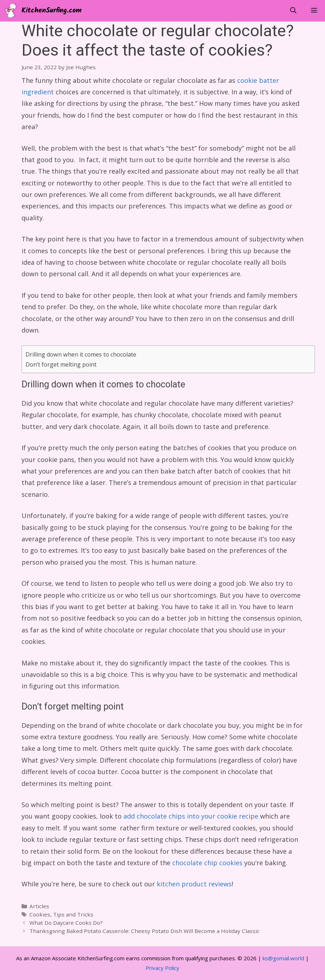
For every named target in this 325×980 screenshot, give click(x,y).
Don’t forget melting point (61, 364)
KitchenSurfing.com (51, 11)
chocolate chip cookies (207, 863)
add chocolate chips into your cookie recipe (191, 816)
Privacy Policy (162, 968)
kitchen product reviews (194, 884)
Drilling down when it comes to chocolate (81, 354)
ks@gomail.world (283, 958)
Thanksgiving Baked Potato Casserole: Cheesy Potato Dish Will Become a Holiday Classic (144, 931)
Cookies (40, 914)
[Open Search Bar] (293, 11)
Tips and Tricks (73, 914)
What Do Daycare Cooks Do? (66, 923)
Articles (39, 906)
